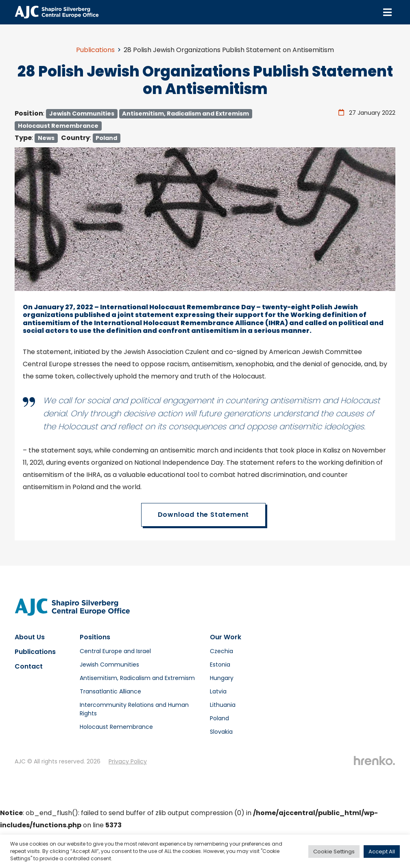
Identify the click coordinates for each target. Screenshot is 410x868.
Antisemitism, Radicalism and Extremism (185, 114)
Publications (95, 50)
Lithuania (223, 705)
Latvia (218, 691)
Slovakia (221, 732)
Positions (95, 637)
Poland (106, 138)
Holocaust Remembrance (58, 126)
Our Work (226, 637)
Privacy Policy (128, 761)
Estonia (220, 665)
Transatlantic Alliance (110, 691)
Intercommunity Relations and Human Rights (134, 709)
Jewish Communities (82, 114)
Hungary (222, 678)
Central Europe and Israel (115, 651)
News (46, 138)
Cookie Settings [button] (334, 852)
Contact (29, 666)
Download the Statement (204, 515)
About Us (30, 637)
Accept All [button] (382, 852)
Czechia (221, 651)
